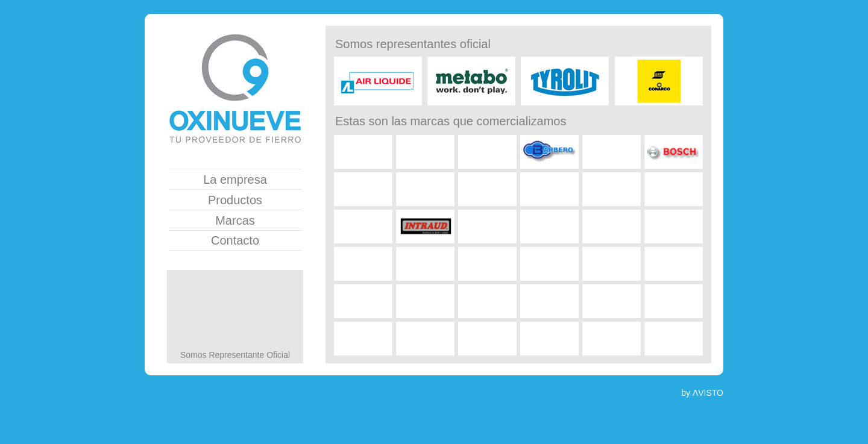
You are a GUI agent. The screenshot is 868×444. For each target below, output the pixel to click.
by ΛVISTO (702, 393)
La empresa (235, 180)
